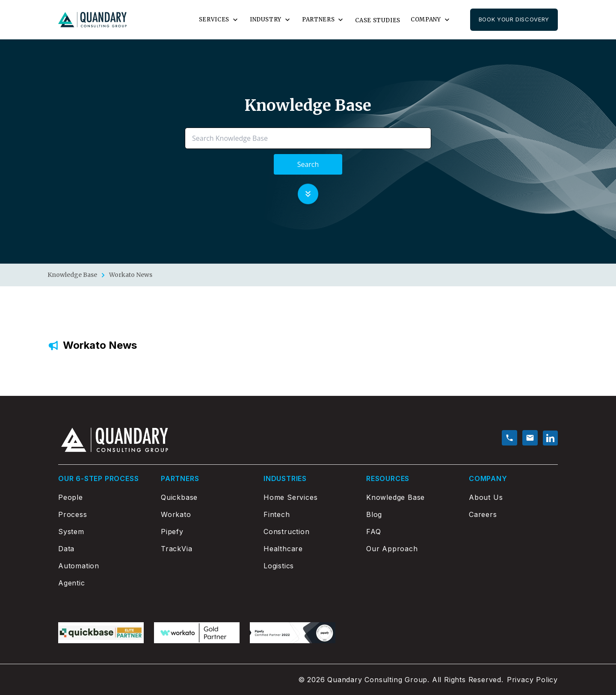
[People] (103, 497)
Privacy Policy (532, 680)
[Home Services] (308, 497)
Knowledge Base (72, 275)
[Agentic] (103, 583)
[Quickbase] (205, 497)
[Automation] (103, 566)
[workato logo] (197, 633)
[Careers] (513, 514)
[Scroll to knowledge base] (308, 193)
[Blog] (411, 514)
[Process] (103, 514)
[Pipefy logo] (293, 633)
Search (308, 164)
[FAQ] (411, 532)
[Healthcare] (308, 549)
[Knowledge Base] (411, 497)
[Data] (103, 549)
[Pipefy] (205, 532)
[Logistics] (308, 566)
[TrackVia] (205, 549)
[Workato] (205, 514)
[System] (103, 532)
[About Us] (513, 497)
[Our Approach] (411, 549)
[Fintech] (308, 514)
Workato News (131, 275)
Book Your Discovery (514, 19)
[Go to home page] (92, 20)
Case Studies (378, 20)
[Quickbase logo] (101, 633)
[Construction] (308, 532)
